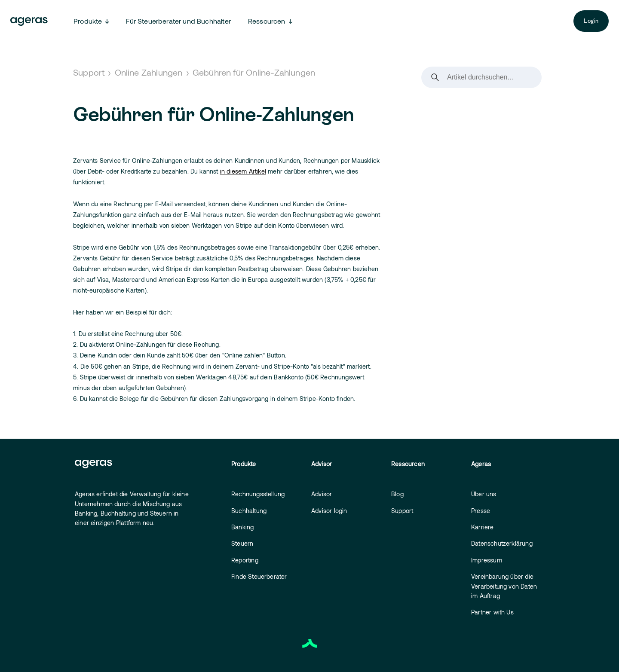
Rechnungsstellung (258, 494)
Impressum (487, 560)
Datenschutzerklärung (502, 543)
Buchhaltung (249, 511)
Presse (481, 511)
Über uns (484, 494)
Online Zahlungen (149, 72)
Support (89, 72)
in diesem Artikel (243, 171)
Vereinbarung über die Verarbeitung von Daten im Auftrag (504, 586)
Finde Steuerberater (259, 576)
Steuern (242, 543)
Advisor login (329, 511)
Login (591, 21)
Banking (242, 527)
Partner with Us (492, 612)
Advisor (322, 494)
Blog (397, 494)
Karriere (483, 527)
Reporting (245, 560)
